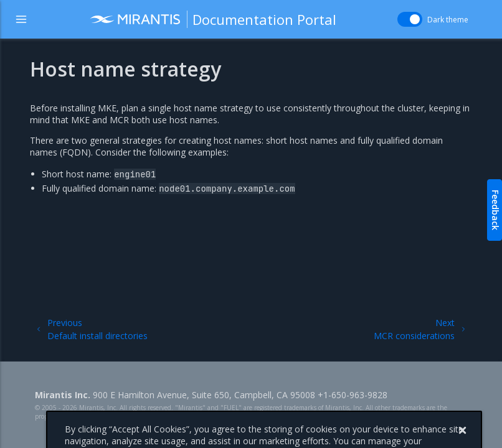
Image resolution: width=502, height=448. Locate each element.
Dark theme (448, 20)
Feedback (495, 210)
